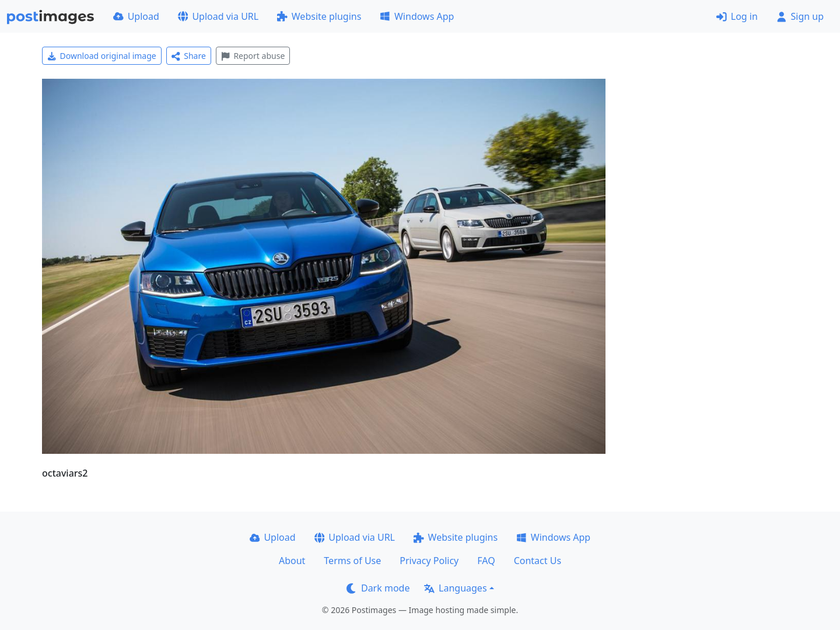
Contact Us (538, 561)
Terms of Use (352, 561)
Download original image (102, 56)
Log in (737, 16)
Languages (455, 588)
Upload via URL (218, 16)
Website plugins (319, 16)
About (292, 561)
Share (189, 56)
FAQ (486, 561)
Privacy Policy (429, 561)
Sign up (800, 16)
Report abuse (253, 56)
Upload (136, 16)
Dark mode (378, 588)
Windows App (417, 16)
